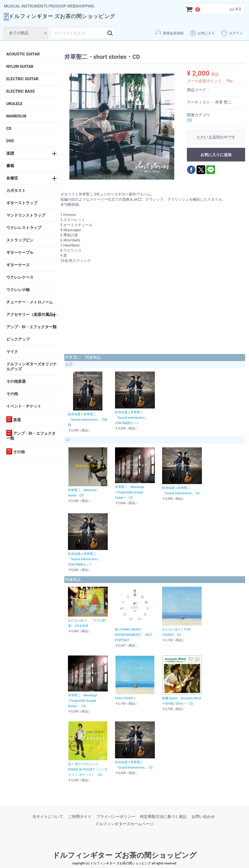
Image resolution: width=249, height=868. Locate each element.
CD (9, 128)
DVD (10, 141)
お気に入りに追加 (216, 155)
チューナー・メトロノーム (30, 302)
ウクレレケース (20, 277)
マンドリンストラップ (26, 215)
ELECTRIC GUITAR (22, 79)
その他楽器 (16, 381)
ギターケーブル (20, 252)
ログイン (232, 33)
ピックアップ (18, 339)
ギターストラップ (22, 203)
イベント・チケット (24, 406)
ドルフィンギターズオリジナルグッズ (32, 367)
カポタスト (16, 190)
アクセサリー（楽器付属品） (32, 314)
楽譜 (10, 153)
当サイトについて (48, 817)
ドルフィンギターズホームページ (124, 824)
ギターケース (18, 265)
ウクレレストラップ (24, 228)
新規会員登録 (169, 33)
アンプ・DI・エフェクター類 (31, 327)
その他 (12, 394)
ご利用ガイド (80, 817)
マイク (12, 352)
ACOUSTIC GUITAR (23, 54)
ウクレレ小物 (18, 290)
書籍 (10, 166)
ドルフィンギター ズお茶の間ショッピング (124, 855)
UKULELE (14, 104)
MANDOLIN (16, 116)
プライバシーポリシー (116, 817)
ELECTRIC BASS (21, 91)
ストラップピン (20, 240)
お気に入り (202, 33)
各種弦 (12, 178)
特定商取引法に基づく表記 (163, 817)
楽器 (14, 419)
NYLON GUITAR (20, 66)
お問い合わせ (203, 817)
